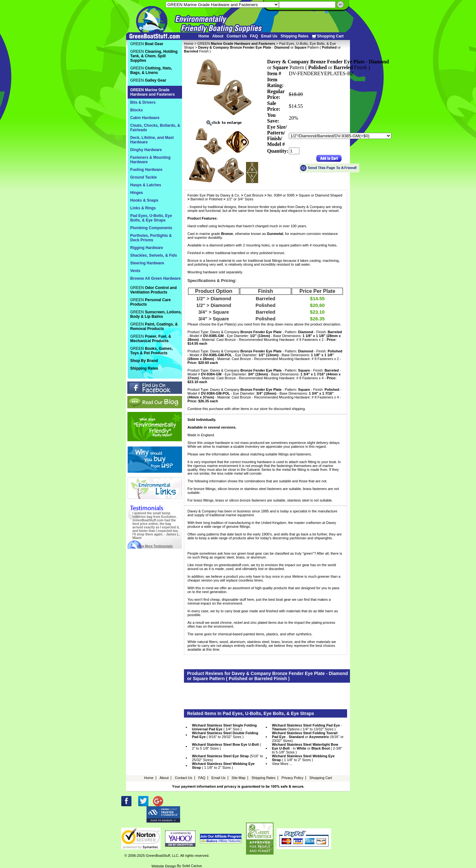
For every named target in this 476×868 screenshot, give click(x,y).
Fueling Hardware (146, 170)
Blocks (136, 110)
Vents (135, 271)
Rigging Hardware (147, 248)
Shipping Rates (294, 36)
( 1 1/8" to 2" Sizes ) (303, 758)
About (218, 36)
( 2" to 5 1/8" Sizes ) (226, 746)
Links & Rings (143, 208)
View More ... (282, 764)
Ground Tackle (143, 177)
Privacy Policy (292, 778)
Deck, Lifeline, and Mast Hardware (152, 140)
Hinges (137, 193)
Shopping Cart (328, 36)
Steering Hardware (147, 263)
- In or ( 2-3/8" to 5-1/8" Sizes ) (307, 748)
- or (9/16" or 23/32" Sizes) (308, 737)
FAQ (254, 36)
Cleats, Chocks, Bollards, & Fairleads (155, 128)
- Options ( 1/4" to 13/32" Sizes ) (307, 727)
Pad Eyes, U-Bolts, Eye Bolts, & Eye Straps (151, 218)
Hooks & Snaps (144, 200)
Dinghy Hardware (146, 150)
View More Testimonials (155, 546)
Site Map (238, 778)
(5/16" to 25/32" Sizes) (227, 758)
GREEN (236, 44)
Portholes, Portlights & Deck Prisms (151, 238)
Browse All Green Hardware (155, 278)
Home (204, 36)
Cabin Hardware (145, 118)
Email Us (269, 36)
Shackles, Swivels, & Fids (154, 255)
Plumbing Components (151, 228)
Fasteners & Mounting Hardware (150, 160)
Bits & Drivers (143, 102)
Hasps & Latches (146, 185)
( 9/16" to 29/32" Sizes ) (225, 735)
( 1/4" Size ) (224, 727)
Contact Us (237, 36)
